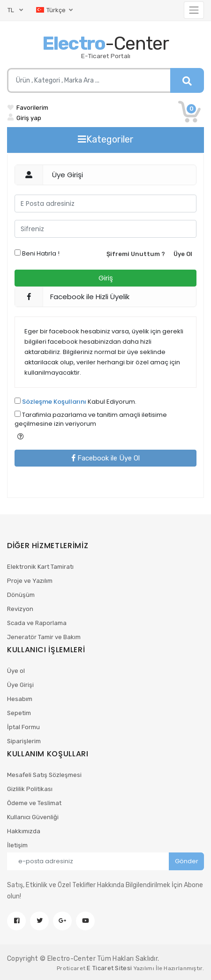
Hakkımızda (24, 831)
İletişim (17, 845)
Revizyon (20, 609)
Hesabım (20, 699)
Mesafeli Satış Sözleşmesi (44, 775)
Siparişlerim (24, 741)
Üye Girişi (20, 685)
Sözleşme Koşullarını (54, 402)
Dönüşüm (21, 595)
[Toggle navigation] (194, 10)
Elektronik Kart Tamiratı (40, 567)
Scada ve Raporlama (37, 623)
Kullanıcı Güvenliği (33, 817)
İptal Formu (23, 727)
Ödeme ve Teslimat (34, 803)
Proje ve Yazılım (30, 581)
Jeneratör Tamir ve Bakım (44, 637)
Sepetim (19, 713)
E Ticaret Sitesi (109, 968)
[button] (21, 437)
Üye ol (16, 671)
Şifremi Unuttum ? (136, 254)
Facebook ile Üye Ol (106, 458)
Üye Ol (183, 254)
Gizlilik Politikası (30, 789)
